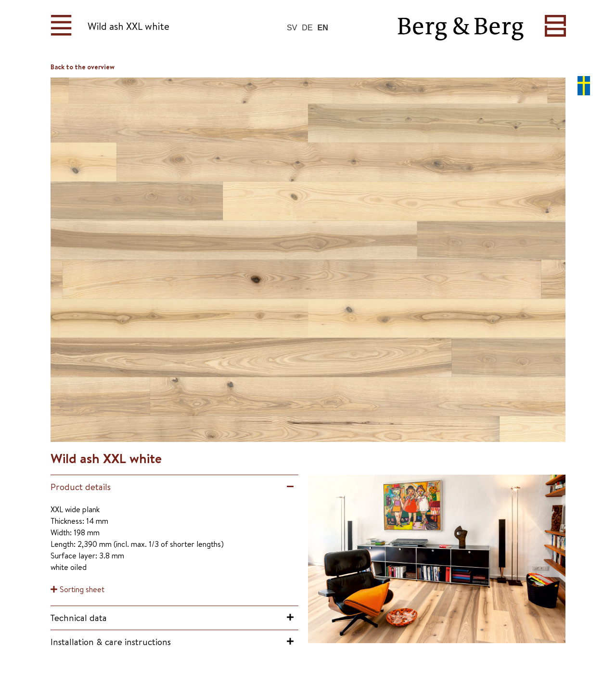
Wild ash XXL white (128, 26)
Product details (81, 487)
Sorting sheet (82, 589)
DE (307, 28)
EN (323, 28)
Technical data (79, 618)
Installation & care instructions (111, 642)
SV (292, 28)
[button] (174, 487)
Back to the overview (83, 67)
